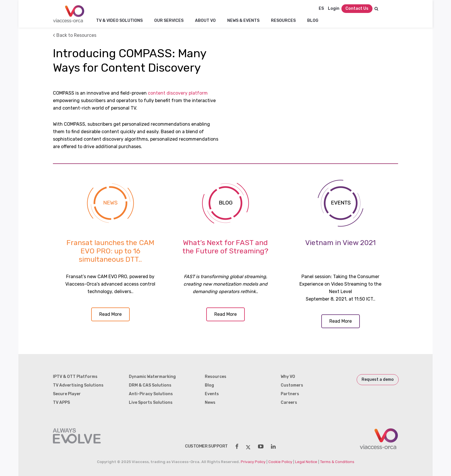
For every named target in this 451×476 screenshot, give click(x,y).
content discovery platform (178, 93)
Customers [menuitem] (292, 385)
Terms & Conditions (337, 462)
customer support (206, 446)
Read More (110, 314)
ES (321, 8)
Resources (283, 21)
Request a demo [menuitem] (378, 380)
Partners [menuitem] (290, 394)
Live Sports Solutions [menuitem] (151, 403)
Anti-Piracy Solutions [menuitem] (151, 394)
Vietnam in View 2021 (340, 243)
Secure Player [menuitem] (67, 394)
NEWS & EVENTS (243, 21)
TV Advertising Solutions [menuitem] (78, 385)
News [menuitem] (210, 403)
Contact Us (357, 8)
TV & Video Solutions (119, 21)
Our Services (169, 21)
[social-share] (237, 447)
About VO (205, 21)
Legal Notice (306, 462)
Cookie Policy (280, 462)
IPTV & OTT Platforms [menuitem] (75, 377)
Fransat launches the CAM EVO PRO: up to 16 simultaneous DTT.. (110, 251)
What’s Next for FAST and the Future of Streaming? (225, 247)
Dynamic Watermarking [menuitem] (152, 377)
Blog (313, 21)
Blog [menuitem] (209, 385)
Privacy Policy (253, 462)
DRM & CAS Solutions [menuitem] (150, 385)
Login (334, 8)
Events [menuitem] (212, 394)
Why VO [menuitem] (288, 377)
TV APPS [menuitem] (61, 403)
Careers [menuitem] (289, 403)
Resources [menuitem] (216, 377)
